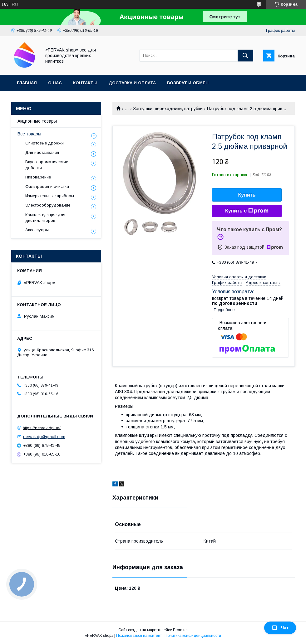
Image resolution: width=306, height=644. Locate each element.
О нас (55, 83)
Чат (280, 628)
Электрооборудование (48, 205)
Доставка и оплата (132, 83)
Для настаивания (42, 152)
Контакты (85, 83)
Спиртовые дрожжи (44, 143)
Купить (247, 195)
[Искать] (245, 56)
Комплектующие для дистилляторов (45, 218)
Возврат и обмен (188, 83)
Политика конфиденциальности (193, 636)
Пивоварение (38, 177)
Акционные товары (37, 121)
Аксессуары (37, 230)
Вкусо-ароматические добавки (47, 165)
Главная (27, 83)
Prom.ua (180, 630)
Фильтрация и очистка (47, 186)
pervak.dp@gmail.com (44, 437)
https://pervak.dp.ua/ (42, 428)
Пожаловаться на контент (139, 636)
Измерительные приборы (50, 196)
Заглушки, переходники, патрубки (168, 109)
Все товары (29, 134)
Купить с (247, 211)
